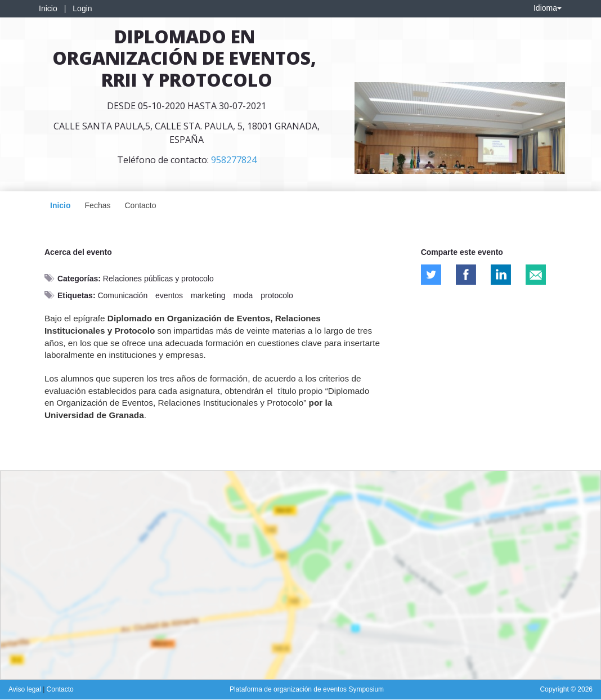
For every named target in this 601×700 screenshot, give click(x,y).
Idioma (548, 8)
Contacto (140, 205)
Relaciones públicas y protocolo (158, 279)
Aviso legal (26, 689)
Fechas (98, 205)
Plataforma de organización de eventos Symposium (307, 689)
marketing (208, 295)
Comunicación (122, 295)
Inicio (48, 8)
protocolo (277, 295)
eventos (169, 295)
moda (243, 295)
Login (82, 8)
